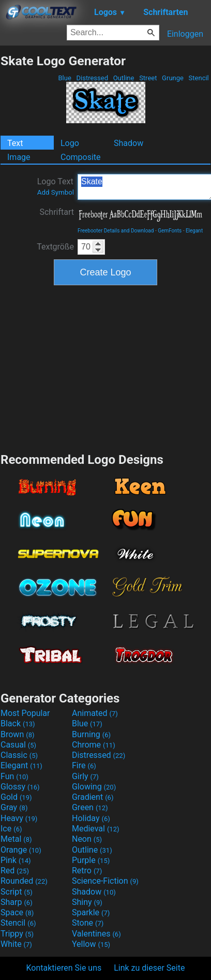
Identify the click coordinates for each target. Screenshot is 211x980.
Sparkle (91, 912)
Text (15, 143)
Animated (95, 713)
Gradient (93, 797)
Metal (16, 839)
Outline (123, 78)
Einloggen (185, 34)
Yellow (91, 944)
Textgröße (55, 247)
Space (17, 912)
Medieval (96, 829)
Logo (70, 143)
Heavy (19, 818)
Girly (85, 776)
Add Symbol (56, 192)
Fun (14, 776)
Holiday (91, 818)
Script (17, 892)
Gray (14, 807)
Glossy (20, 787)
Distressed (92, 78)
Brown (17, 734)
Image (19, 157)
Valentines (96, 934)
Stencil (199, 78)
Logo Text (56, 186)
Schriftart (57, 212)
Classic (19, 755)
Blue (65, 78)
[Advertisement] (106, 368)
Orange (21, 850)
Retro (87, 871)
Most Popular (25, 713)
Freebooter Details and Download (116, 231)
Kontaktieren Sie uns (64, 968)
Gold (16, 797)
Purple (91, 860)
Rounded (24, 881)
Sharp (17, 902)
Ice (11, 829)
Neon (87, 839)
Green (90, 807)
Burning (91, 734)
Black (18, 723)
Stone (88, 923)
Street (148, 78)
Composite (81, 157)
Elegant (194, 231)
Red (15, 871)
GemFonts (170, 231)
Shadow (129, 143)
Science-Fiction (105, 881)
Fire (84, 765)
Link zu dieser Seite (149, 968)
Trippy (17, 934)
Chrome (94, 745)
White (16, 944)
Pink (16, 860)
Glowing (94, 787)
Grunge (173, 78)
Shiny (87, 902)
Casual (18, 745)
